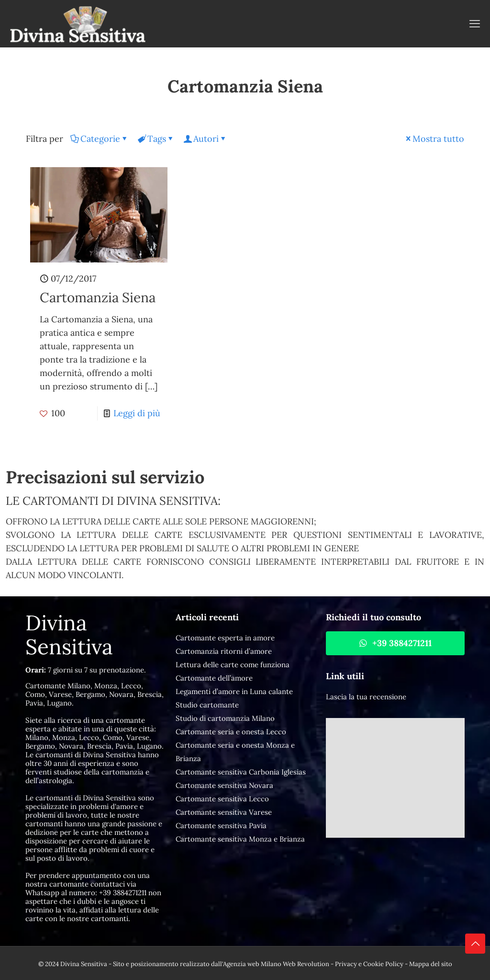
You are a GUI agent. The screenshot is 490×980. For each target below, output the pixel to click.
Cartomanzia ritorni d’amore (224, 651)
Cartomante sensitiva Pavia (221, 826)
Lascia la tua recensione (366, 697)
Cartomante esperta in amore (225, 638)
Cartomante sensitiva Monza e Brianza (240, 839)
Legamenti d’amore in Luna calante (234, 691)
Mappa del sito (431, 964)
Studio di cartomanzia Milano (225, 718)
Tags (156, 139)
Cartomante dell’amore (214, 678)
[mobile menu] (475, 23)
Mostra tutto (434, 139)
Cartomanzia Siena (98, 297)
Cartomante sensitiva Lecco (222, 799)
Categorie (100, 139)
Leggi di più (137, 413)
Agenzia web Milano (252, 964)
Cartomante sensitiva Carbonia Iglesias (241, 772)
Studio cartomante (207, 705)
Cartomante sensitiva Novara (224, 785)
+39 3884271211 (123, 893)
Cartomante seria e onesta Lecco (231, 732)
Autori (205, 139)
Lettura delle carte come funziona (233, 665)
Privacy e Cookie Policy (369, 964)
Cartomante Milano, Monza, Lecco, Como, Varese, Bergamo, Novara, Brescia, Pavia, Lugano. (95, 694)
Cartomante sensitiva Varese (224, 812)
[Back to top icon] (475, 944)
